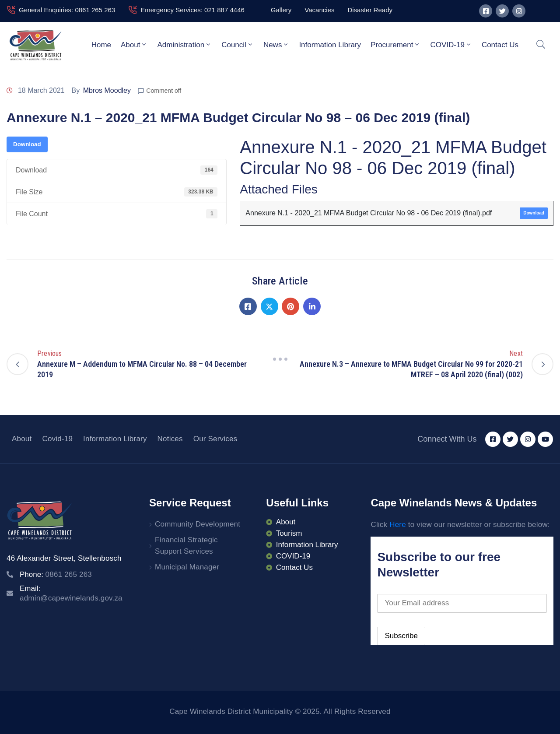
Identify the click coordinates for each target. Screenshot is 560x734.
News (276, 45)
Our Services (215, 439)
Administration (184, 45)
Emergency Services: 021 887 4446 (192, 10)
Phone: (56, 574)
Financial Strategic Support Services (186, 546)
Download (27, 144)
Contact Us (500, 45)
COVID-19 (451, 45)
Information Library (330, 45)
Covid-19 (57, 439)
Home (101, 45)
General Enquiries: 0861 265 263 (67, 10)
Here (398, 525)
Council (238, 45)
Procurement (395, 45)
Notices (170, 439)
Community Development (198, 524)
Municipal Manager (187, 567)
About (134, 45)
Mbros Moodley (107, 90)
